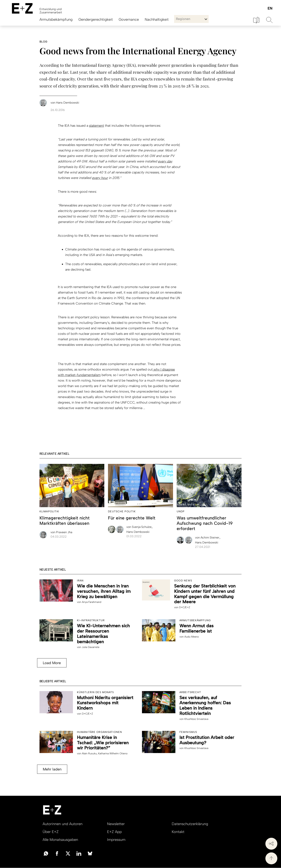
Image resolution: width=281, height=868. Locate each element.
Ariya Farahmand (92, 602)
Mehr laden (52, 769)
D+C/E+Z (185, 607)
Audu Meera (191, 637)
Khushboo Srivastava (196, 719)
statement (97, 126)
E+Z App (114, 832)
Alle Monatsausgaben (60, 840)
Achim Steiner (208, 538)
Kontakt (178, 832)
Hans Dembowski (138, 532)
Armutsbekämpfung (56, 19)
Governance (129, 19)
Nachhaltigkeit (157, 19)
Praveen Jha (61, 532)
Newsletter (116, 824)
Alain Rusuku (89, 753)
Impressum (116, 840)
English (270, 9)
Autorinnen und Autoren (63, 824)
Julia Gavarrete (91, 647)
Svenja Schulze (139, 527)
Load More (52, 663)
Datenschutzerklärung (190, 824)
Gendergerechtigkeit (96, 19)
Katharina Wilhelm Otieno (113, 753)
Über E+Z (51, 832)
